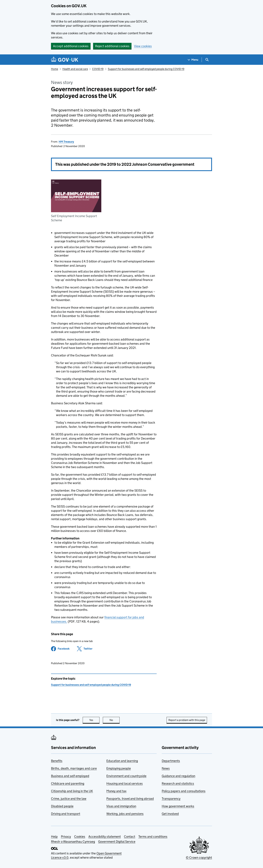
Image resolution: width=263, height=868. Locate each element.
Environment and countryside (126, 776)
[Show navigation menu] (193, 60)
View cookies (143, 46)
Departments (171, 761)
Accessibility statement (105, 837)
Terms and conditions (153, 837)
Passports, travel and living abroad (130, 799)
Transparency (171, 799)
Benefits (57, 761)
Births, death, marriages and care (74, 768)
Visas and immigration (121, 806)
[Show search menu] (207, 60)
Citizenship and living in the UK (72, 791)
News (166, 768)
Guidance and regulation (178, 776)
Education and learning (122, 761)
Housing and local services (125, 783)
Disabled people (62, 806)
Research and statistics (178, 783)
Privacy (66, 837)
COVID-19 (98, 69)
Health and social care (75, 69)
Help (54, 837)
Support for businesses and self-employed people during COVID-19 (146, 69)
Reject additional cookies (112, 46)
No (115, 720)
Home (55, 69)
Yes (94, 720)
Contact (130, 837)
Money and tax (116, 791)
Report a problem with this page (187, 720)
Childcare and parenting (68, 783)
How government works (178, 806)
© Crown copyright (199, 858)
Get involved (170, 814)
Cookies (80, 837)
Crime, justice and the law (69, 799)
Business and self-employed (70, 776)
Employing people (119, 768)
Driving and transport (66, 814)
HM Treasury (66, 142)
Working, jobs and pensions (125, 814)
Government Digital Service (117, 842)
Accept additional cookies (71, 46)
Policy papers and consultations (184, 791)
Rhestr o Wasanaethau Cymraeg (73, 842)
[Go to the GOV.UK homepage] (65, 60)
